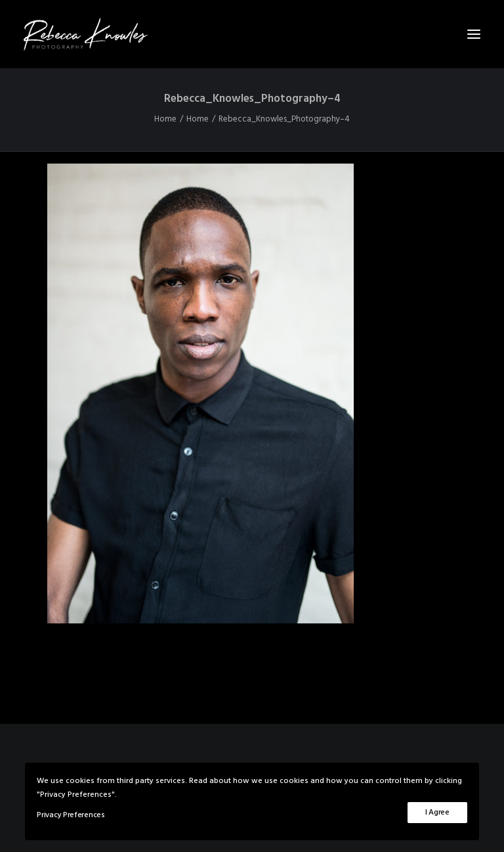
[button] (474, 34)
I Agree (437, 813)
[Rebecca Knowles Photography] (252, 34)
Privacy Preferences (71, 815)
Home (165, 119)
